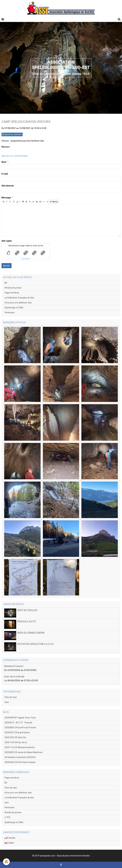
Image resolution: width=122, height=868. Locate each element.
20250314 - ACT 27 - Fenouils (18, 723)
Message (6, 198)
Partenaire (10, 313)
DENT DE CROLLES (27, 610)
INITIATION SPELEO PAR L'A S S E (36, 644)
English (9, 843)
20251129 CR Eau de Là (16, 742)
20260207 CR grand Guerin (17, 732)
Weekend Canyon (14, 666)
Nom (4, 162)
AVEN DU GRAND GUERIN (31, 633)
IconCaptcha (25, 259)
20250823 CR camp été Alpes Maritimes (24, 752)
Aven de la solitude (14, 676)
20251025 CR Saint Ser (15, 737)
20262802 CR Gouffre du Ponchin (20, 728)
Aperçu (54, 202)
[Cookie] (6, 862)
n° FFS (7, 817)
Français (10, 838)
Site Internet (8, 186)
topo (7, 702)
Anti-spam (7, 241)
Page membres (12, 293)
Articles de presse (13, 288)
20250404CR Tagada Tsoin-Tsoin (20, 718)
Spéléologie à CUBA (14, 308)
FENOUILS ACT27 (27, 621)
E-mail (5, 174)
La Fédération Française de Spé (19, 298)
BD (6, 283)
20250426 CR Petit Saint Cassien (20, 762)
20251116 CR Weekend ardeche (20, 747)
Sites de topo (11, 697)
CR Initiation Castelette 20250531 (20, 757)
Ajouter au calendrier (12, 134)
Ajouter (7, 266)
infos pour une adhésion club (18, 303)
